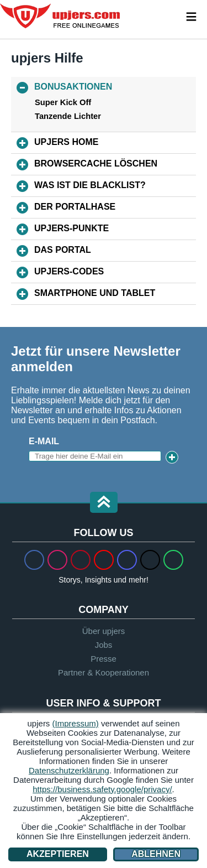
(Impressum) (76, 723)
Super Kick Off (63, 102)
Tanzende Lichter (68, 116)
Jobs (104, 645)
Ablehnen (156, 854)
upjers (61, 16)
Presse (104, 659)
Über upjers (104, 631)
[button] (104, 503)
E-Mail (44, 441)
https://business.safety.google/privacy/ (102, 789)
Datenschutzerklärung (69, 770)
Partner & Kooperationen (104, 672)
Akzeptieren (58, 854)
